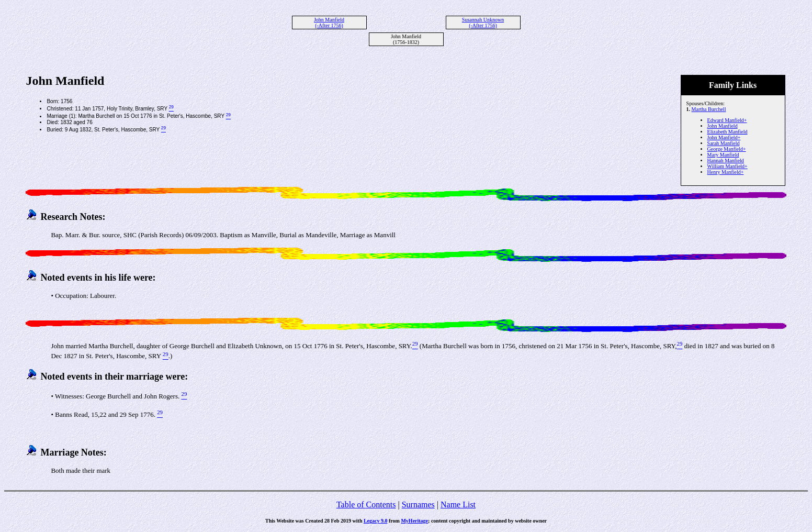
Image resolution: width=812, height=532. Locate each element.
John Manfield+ (724, 137)
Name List (458, 505)
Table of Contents (366, 505)
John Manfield (723, 126)
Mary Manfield (723, 155)
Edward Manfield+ (727, 120)
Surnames (418, 505)
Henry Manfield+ (726, 172)
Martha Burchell (709, 109)
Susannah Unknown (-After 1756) (483, 23)
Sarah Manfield (724, 143)
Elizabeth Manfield (728, 132)
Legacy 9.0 (376, 521)
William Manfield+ (728, 166)
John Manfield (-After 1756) (329, 23)
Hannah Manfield (726, 160)
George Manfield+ (727, 149)
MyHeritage (414, 521)
